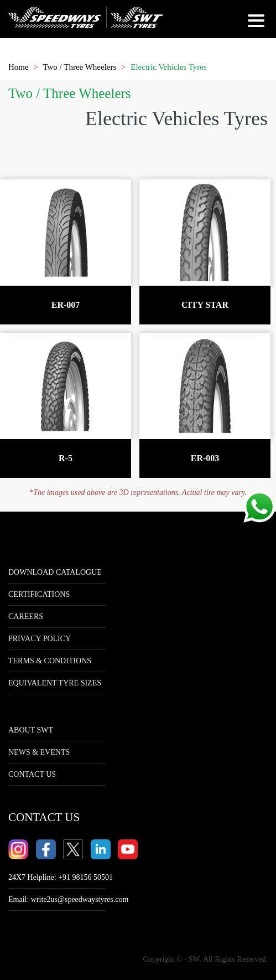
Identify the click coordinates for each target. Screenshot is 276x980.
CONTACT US (32, 774)
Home (19, 67)
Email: (68, 899)
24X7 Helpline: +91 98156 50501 (61, 877)
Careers (26, 617)
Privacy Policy (40, 639)
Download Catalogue (55, 572)
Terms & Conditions (50, 661)
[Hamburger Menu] (258, 24)
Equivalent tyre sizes (55, 683)
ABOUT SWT (31, 730)
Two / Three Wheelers (79, 67)
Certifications (39, 594)
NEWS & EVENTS (39, 752)
